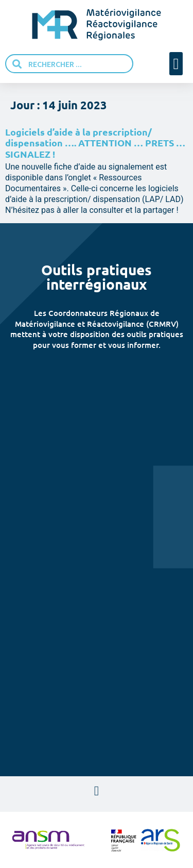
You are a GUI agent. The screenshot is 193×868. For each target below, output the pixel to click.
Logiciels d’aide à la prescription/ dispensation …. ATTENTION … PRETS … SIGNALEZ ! (95, 143)
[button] (176, 64)
